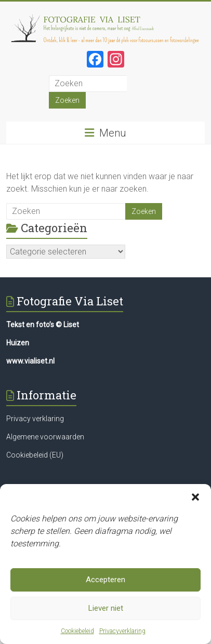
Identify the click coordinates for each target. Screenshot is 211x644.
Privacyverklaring (122, 633)
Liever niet (106, 610)
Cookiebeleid (77, 633)
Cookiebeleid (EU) (35, 455)
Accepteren (105, 582)
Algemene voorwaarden (45, 437)
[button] (195, 499)
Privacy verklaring (35, 419)
